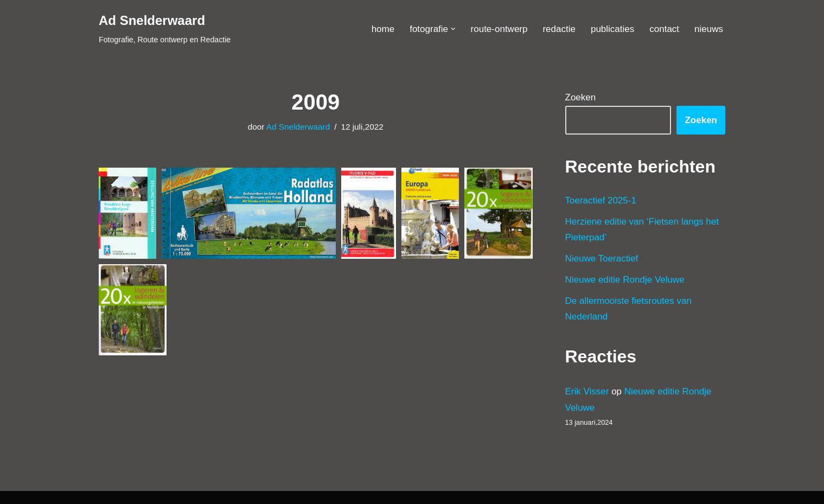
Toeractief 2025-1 (601, 200)
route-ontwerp (499, 29)
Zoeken (581, 97)
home (383, 29)
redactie (559, 29)
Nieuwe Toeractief (602, 259)
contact (664, 29)
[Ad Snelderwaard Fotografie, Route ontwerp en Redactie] (165, 29)
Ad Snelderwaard (298, 127)
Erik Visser (587, 391)
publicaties (612, 29)
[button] (453, 29)
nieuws (709, 29)
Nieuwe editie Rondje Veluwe (625, 280)
